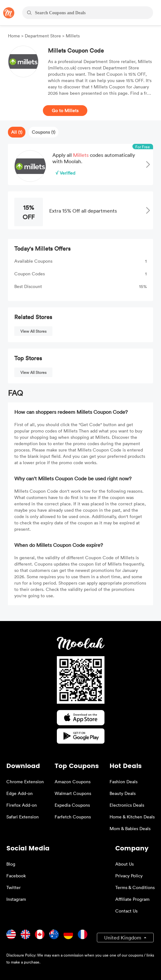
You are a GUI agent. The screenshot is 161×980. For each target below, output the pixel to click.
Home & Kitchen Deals (132, 817)
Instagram (16, 899)
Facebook (16, 876)
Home (15, 36)
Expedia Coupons (72, 805)
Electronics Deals (127, 805)
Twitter (13, 887)
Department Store (43, 36)
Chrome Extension (25, 781)
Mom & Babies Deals (130, 828)
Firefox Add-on (22, 805)
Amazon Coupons (73, 781)
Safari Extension (23, 817)
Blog (11, 864)
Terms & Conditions (135, 887)
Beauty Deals (123, 793)
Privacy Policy (129, 876)
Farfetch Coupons (73, 817)
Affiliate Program (132, 899)
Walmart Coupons (73, 793)
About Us (124, 864)
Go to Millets (65, 110)
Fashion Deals (124, 781)
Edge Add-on (20, 793)
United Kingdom (123, 938)
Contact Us (126, 911)
